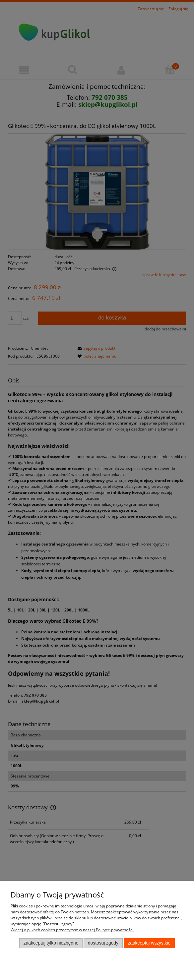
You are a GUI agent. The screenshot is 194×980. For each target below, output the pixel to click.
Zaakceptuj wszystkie (149, 943)
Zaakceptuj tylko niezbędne (51, 943)
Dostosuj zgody (103, 943)
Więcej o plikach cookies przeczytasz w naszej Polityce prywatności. (72, 930)
